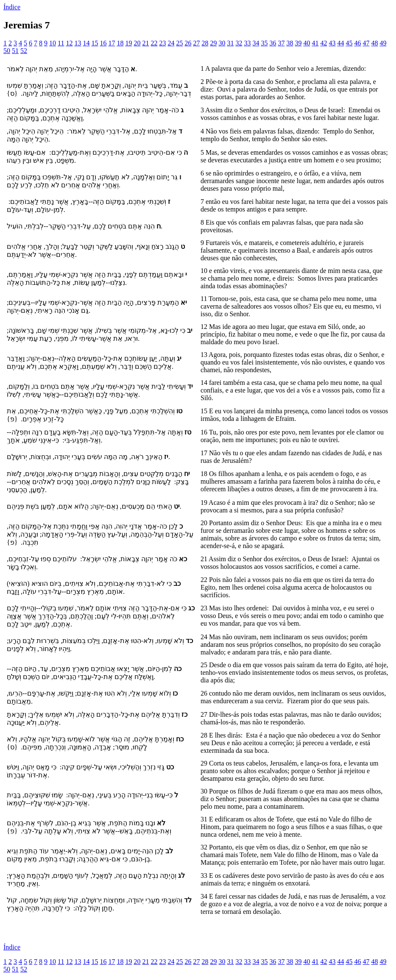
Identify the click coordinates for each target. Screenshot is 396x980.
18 (120, 43)
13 (78, 43)
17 (112, 43)
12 (69, 43)
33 (247, 43)
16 (103, 43)
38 (290, 43)
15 (95, 43)
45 (349, 43)
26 (188, 43)
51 (15, 51)
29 (213, 43)
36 (273, 43)
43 (332, 43)
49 (383, 43)
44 (340, 43)
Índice (12, 7)
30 (222, 43)
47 (366, 43)
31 (230, 43)
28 (205, 43)
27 (196, 43)
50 (7, 51)
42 (323, 43)
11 (61, 43)
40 (307, 43)
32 (239, 43)
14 (86, 43)
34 (256, 43)
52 (24, 51)
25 (179, 43)
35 (264, 43)
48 (374, 43)
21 (145, 43)
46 (357, 43)
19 (128, 43)
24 (171, 43)
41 (315, 43)
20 (137, 43)
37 (281, 43)
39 (298, 43)
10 (53, 43)
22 (154, 43)
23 (162, 43)
